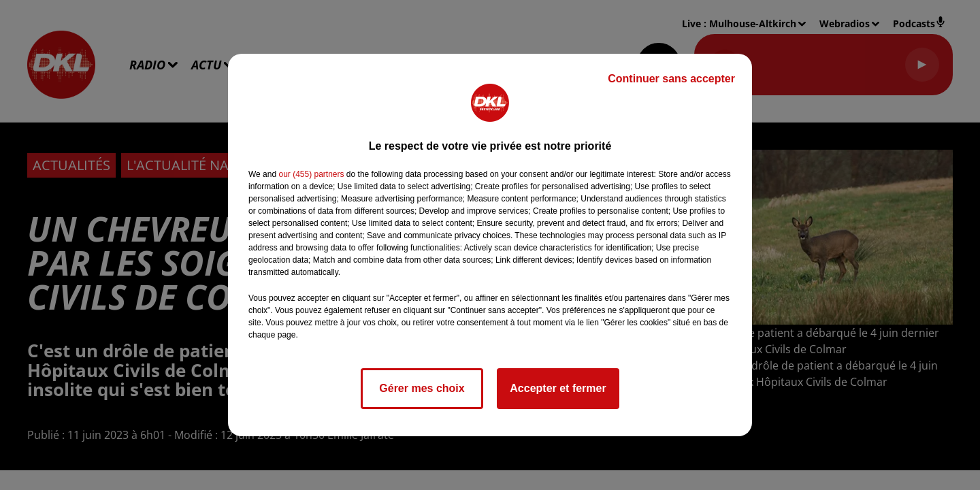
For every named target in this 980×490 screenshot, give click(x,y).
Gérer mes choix (422, 388)
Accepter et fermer (558, 388)
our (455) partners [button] (311, 174)
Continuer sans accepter (671, 79)
